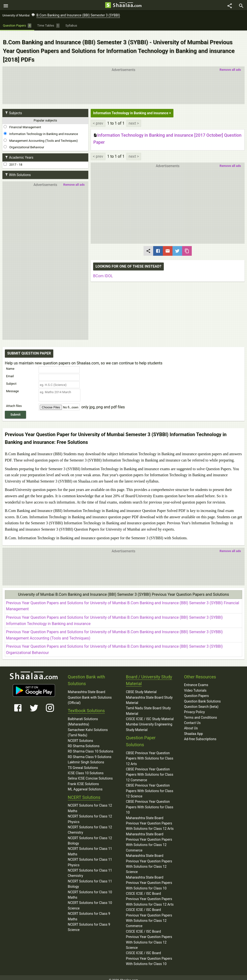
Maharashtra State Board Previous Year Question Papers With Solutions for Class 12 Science (149, 859)
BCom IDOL (103, 271)
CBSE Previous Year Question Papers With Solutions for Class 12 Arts (150, 753)
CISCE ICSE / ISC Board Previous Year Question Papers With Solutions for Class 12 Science (149, 934)
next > (134, 118)
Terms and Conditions (201, 712)
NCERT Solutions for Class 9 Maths (89, 911)
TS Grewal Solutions (83, 762)
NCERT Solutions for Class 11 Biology (90, 879)
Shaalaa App (193, 729)
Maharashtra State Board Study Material (149, 695)
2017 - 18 (13, 159)
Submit (15, 409)
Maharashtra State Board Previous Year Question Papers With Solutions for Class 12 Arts (150, 818)
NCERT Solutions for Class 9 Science (89, 922)
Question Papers (196, 691)
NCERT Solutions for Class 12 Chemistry (90, 825)
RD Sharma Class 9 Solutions (90, 752)
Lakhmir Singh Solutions (86, 757)
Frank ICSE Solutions (83, 779)
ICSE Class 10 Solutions (86, 768)
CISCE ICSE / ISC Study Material (150, 714)
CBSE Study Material (141, 687)
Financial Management (22, 122)
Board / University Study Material (149, 675)
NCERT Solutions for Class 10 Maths (90, 889)
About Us (191, 723)
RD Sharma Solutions (84, 741)
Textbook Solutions (86, 706)
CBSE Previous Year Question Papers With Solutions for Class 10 (150, 802)
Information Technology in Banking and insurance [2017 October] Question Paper (167, 134)
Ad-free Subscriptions (200, 734)
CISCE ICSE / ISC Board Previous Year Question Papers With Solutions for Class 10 (149, 953)
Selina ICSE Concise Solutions (90, 773)
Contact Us (192, 718)
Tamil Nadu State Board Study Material (148, 706)
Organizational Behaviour (24, 142)
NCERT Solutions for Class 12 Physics (90, 814)
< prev (98, 118)
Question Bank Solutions (202, 696)
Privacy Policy (194, 707)
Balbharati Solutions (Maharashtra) (83, 717)
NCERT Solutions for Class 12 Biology (90, 835)
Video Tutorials (195, 685)
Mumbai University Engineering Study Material (149, 722)
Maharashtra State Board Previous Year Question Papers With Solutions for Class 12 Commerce (149, 837)
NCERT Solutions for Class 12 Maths (90, 803)
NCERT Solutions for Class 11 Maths (90, 846)
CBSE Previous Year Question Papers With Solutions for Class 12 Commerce (150, 770)
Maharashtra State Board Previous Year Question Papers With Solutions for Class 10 (149, 878)
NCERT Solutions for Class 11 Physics (90, 857)
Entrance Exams (196, 680)
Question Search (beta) (201, 702)
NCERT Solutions (80, 735)
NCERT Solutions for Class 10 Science (90, 900)
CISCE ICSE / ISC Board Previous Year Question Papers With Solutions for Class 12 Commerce (149, 913)
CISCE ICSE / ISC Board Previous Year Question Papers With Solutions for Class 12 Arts (150, 894)
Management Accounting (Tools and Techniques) (41, 135)
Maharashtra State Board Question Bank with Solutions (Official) (90, 692)
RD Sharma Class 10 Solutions (91, 746)
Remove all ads (230, 65)
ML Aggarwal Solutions (85, 784)
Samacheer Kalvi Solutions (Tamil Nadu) (88, 727)
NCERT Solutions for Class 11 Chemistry (90, 868)
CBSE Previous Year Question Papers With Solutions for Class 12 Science (150, 786)
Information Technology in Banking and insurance (41, 129)
